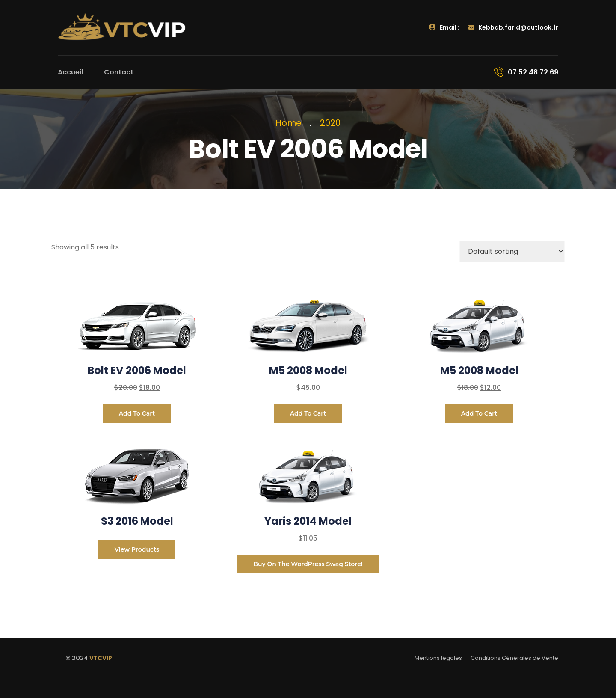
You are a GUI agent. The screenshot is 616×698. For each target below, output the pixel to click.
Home (291, 123)
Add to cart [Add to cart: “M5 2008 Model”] (308, 413)
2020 (330, 123)
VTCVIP (101, 658)
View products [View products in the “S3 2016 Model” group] (137, 549)
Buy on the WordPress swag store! (308, 564)
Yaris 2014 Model (308, 521)
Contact (119, 72)
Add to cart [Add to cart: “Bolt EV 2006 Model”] (137, 413)
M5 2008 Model (308, 370)
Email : (444, 27)
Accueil (70, 72)
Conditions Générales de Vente (514, 658)
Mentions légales (438, 658)
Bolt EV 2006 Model (137, 370)
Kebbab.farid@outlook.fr (513, 27)
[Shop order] (512, 251)
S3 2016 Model (137, 521)
